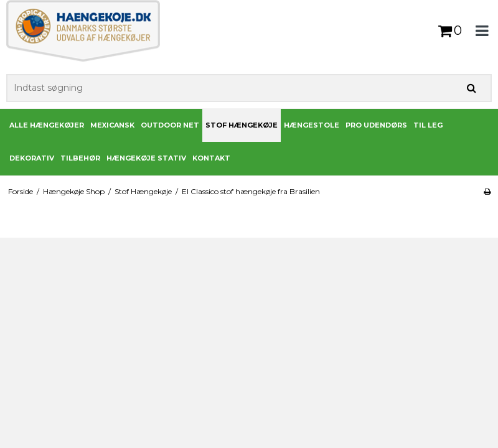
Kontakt (211, 158)
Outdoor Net (170, 125)
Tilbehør (80, 158)
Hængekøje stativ (146, 158)
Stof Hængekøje (242, 125)
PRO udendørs (376, 125)
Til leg (428, 125)
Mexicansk (112, 125)
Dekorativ (32, 158)
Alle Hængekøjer (47, 125)
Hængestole (312, 125)
